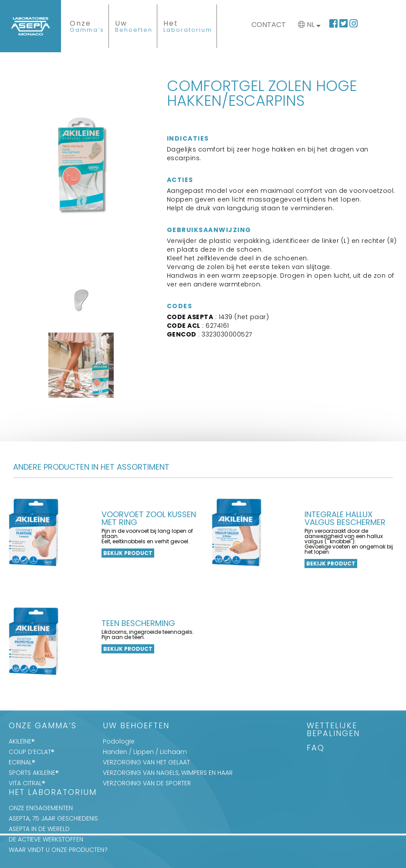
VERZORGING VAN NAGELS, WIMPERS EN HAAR (168, 773)
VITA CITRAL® (27, 783)
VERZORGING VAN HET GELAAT (146, 762)
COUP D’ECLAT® (32, 752)
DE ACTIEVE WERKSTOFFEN (46, 839)
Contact (269, 25)
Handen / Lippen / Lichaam (145, 752)
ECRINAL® (22, 762)
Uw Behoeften (136, 726)
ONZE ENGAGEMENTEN (41, 808)
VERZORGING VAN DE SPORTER (147, 783)
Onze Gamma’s (43, 726)
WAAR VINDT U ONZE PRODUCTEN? (58, 850)
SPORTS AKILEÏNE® (34, 773)
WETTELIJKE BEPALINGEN (333, 730)
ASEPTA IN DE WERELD (39, 829)
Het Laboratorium (53, 793)
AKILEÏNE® (22, 741)
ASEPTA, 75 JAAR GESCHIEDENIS (53, 818)
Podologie (119, 741)
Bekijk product (128, 553)
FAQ (316, 749)
